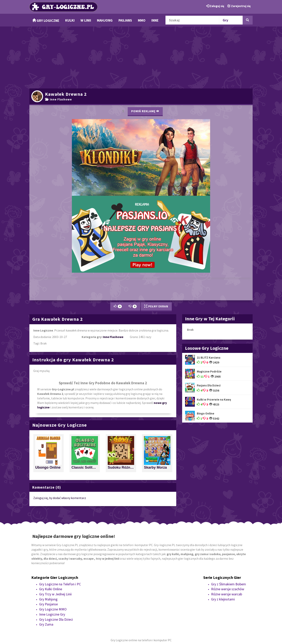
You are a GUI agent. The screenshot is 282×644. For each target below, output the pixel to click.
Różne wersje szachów (228, 589)
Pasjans (125, 20)
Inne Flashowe (58, 99)
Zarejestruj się (239, 6)
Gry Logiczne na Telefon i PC (60, 584)
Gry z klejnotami (223, 599)
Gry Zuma (46, 624)
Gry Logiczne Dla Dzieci (56, 619)
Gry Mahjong (48, 599)
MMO (142, 20)
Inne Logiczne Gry (52, 614)
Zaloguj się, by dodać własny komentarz (60, 498)
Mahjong (105, 20)
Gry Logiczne (46, 20)
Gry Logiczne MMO (53, 609)
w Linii (86, 20)
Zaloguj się (215, 6)
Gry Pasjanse (48, 604)
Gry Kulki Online (51, 589)
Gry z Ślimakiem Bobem (229, 584)
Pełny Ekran (156, 306)
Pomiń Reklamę (145, 111)
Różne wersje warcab (227, 594)
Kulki (70, 20)
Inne (155, 20)
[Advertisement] (141, 57)
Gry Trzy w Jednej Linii (55, 594)
